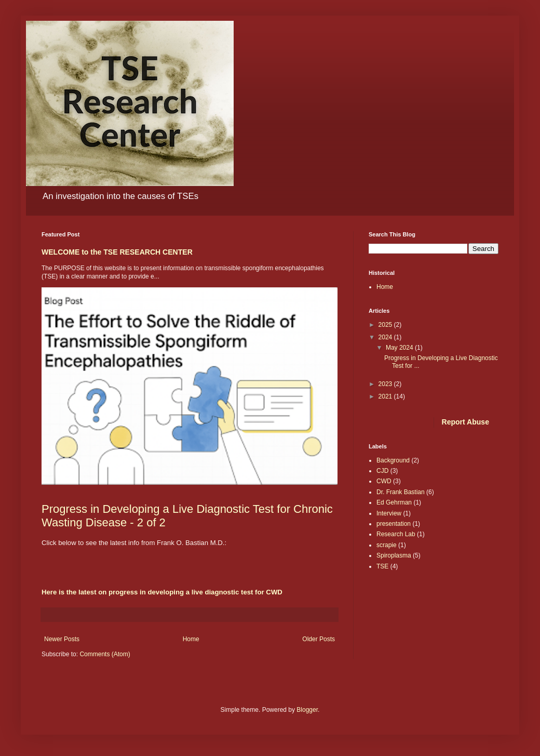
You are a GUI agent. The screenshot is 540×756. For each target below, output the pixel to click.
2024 (386, 337)
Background (393, 460)
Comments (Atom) (105, 654)
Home (191, 639)
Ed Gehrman (394, 502)
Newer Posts (62, 639)
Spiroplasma (394, 555)
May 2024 (400, 348)
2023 (386, 384)
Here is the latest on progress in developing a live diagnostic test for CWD (162, 592)
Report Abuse (465, 422)
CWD (384, 481)
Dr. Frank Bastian (401, 492)
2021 (386, 396)
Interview (389, 513)
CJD (382, 471)
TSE (382, 566)
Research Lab (396, 534)
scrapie (387, 545)
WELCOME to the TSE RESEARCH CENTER (117, 252)
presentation (394, 524)
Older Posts (319, 639)
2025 (386, 325)
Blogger (307, 710)
